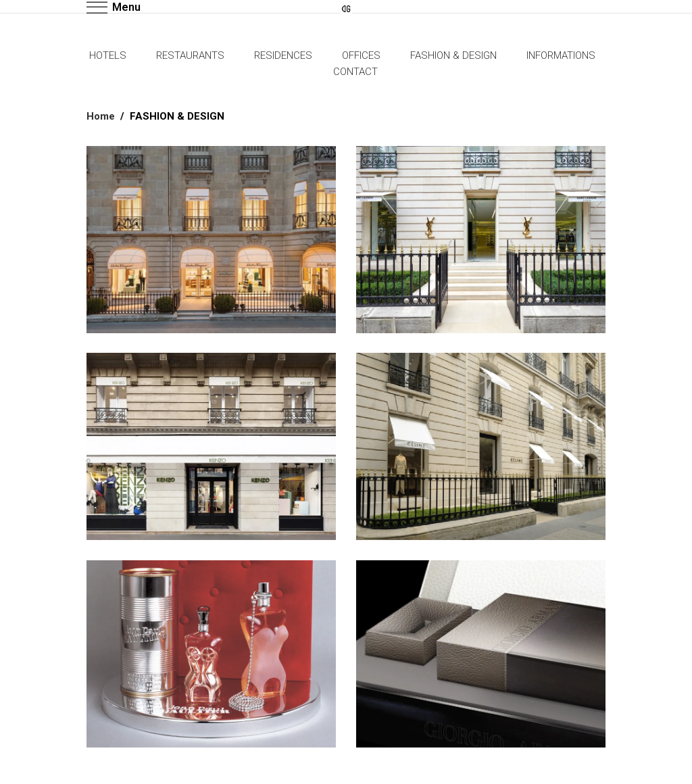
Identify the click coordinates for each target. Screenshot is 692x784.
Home (101, 116)
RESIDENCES (283, 55)
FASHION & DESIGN (453, 55)
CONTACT (355, 72)
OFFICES (361, 55)
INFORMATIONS (561, 55)
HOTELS (108, 55)
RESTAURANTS (190, 55)
